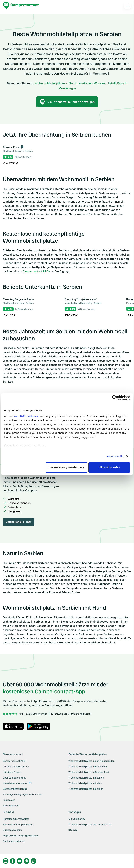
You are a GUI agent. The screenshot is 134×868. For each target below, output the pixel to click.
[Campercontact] (21, 5)
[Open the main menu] (127, 5)
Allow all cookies (109, 467)
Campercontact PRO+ (36, 271)
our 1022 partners (26, 416)
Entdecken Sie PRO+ (18, 522)
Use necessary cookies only (66, 467)
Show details (115, 456)
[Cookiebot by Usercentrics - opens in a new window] (115, 398)
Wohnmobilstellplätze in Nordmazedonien (64, 83)
